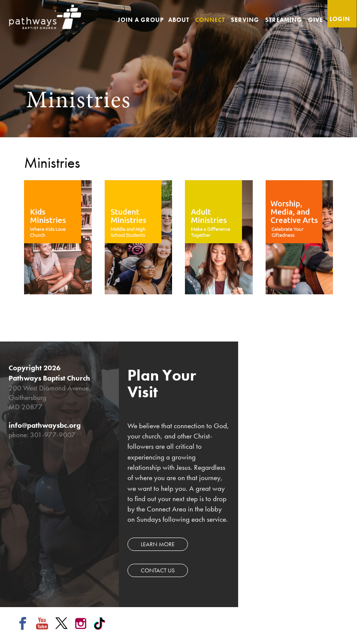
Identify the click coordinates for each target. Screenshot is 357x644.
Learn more (158, 544)
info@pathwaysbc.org (45, 425)
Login (340, 19)
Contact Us (158, 570)
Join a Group (141, 20)
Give (316, 20)
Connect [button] (211, 20)
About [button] (180, 20)
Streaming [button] (284, 20)
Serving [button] (246, 20)
